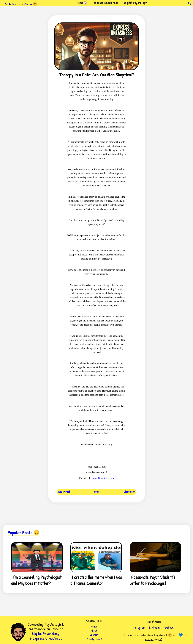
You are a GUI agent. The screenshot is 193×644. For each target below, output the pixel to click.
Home (97, 492)
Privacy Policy (94, 639)
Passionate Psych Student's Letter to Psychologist (153, 580)
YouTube (169, 627)
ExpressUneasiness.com (102, 478)
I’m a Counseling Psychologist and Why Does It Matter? (36, 580)
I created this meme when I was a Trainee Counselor (96, 580)
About (94, 631)
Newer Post (64, 492)
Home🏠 (82, 3)
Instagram (139, 627)
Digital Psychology (135, 3)
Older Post (129, 492)
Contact (94, 635)
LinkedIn (154, 627)
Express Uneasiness (106, 3)
